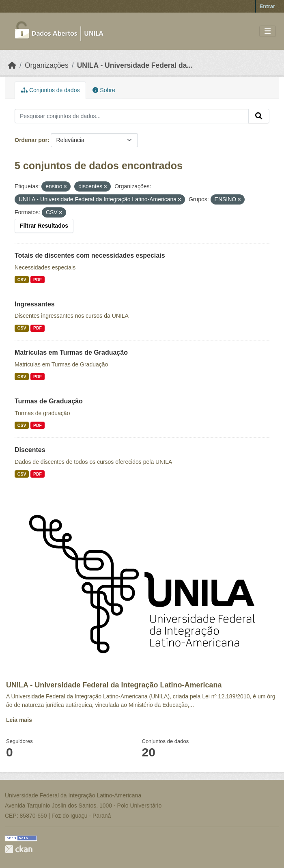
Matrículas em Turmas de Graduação (71, 352)
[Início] (12, 65)
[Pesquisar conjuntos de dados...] (132, 116)
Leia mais (19, 720)
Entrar (267, 6)
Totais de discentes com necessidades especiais (90, 255)
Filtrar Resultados (44, 226)
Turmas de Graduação (49, 401)
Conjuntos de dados (50, 90)
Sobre (104, 90)
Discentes (30, 450)
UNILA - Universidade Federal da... (135, 65)
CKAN (19, 849)
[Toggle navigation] (268, 31)
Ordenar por (31, 140)
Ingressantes (35, 304)
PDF (38, 280)
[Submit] (259, 116)
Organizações (47, 65)
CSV (22, 280)
